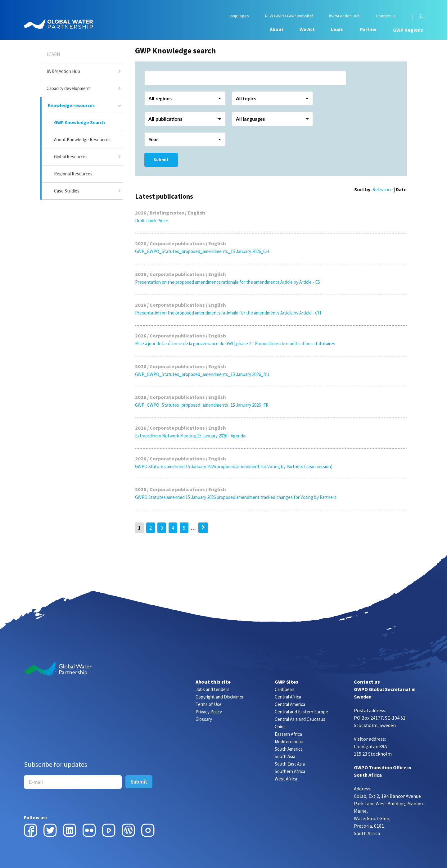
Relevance (383, 190)
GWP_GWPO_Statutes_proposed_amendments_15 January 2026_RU (202, 374)
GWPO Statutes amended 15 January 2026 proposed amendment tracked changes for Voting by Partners (236, 497)
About (277, 29)
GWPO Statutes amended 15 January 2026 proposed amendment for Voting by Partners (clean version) (234, 466)
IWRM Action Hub (344, 16)
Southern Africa (290, 771)
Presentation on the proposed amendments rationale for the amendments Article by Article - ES (228, 282)
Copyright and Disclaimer (220, 697)
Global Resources (71, 157)
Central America (290, 704)
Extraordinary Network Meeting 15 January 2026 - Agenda (190, 436)
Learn (337, 29)
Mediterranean (289, 741)
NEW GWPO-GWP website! (289, 16)
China (280, 727)
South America (289, 749)
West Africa (286, 779)
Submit (161, 160)
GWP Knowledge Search (79, 122)
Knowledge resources (71, 105)
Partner (368, 29)
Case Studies (67, 191)
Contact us (386, 16)
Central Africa (288, 697)
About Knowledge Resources (82, 140)
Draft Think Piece (152, 221)
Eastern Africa (288, 734)
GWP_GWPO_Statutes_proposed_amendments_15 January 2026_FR (202, 405)
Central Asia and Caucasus (300, 719)
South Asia (285, 756)
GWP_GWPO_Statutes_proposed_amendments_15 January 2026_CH (202, 251)
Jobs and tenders (212, 689)
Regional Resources (73, 174)
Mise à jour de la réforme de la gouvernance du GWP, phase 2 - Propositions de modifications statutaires (235, 344)
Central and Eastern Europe (301, 712)
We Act (307, 29)
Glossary (204, 719)
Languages (239, 16)
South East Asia (290, 764)
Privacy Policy (209, 712)
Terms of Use (209, 704)
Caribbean (284, 689)
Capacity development (68, 88)
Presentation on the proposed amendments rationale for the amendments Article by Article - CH (228, 313)
